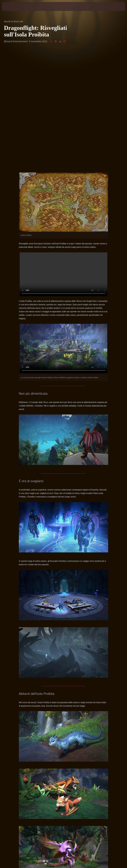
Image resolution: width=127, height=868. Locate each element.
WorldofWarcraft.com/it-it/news (38, 774)
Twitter (88, 774)
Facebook (98, 774)
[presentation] (9, 6)
